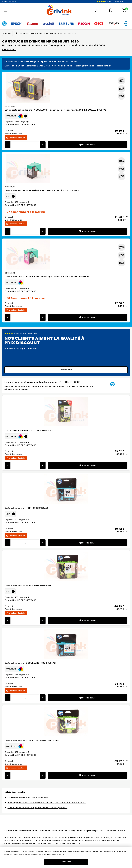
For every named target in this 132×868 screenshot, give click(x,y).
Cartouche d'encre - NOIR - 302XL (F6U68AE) (28, 585)
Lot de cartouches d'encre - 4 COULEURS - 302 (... (30, 430)
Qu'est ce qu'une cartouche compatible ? (28, 797)
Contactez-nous (9, 1)
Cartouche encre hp (34, 33)
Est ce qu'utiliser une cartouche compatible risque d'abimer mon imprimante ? (47, 802)
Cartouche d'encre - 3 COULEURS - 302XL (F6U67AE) (32, 740)
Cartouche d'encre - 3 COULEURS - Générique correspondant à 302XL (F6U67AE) (47, 277)
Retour (8, 33)
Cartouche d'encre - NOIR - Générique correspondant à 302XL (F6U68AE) (42, 190)
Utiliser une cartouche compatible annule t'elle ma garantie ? (37, 808)
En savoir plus (9, 50)
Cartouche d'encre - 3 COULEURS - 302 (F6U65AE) (30, 663)
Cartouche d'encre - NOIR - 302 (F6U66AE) (26, 508)
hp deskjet (53, 33)
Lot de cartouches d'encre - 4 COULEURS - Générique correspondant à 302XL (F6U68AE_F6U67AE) (56, 110)
